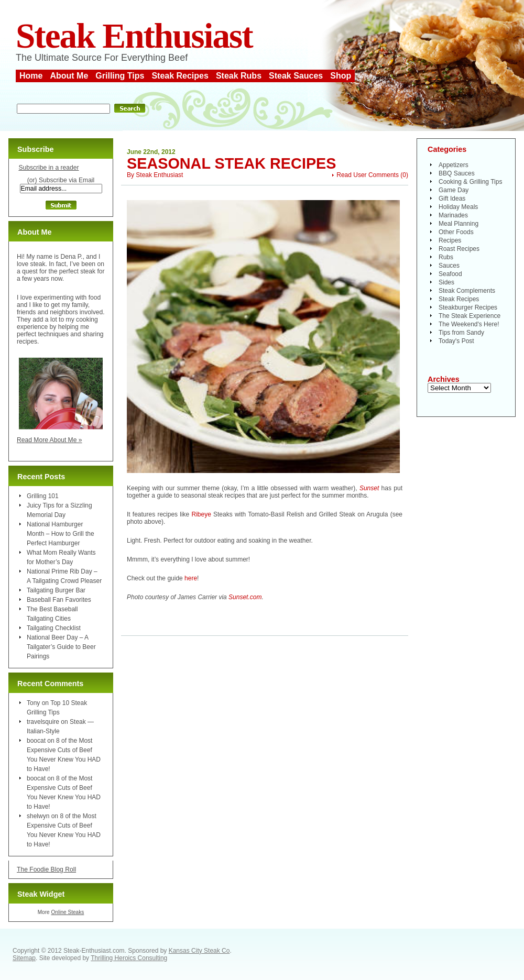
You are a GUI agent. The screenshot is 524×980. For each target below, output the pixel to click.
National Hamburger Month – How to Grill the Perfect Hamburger (61, 534)
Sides (446, 282)
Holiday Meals (458, 207)
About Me (69, 76)
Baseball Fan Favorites (59, 600)
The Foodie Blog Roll (46, 869)
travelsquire (43, 722)
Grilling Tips (120, 76)
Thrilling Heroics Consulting (129, 958)
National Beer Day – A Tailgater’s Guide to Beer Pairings (61, 647)
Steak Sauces (296, 76)
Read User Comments (368, 175)
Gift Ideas (452, 199)
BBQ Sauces (457, 173)
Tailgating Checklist (54, 628)
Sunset (369, 488)
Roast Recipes (459, 249)
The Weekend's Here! (469, 324)
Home (31, 76)
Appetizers (454, 165)
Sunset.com (245, 597)
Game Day (454, 190)
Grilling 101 (43, 496)
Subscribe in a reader (48, 168)
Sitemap (24, 958)
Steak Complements (467, 291)
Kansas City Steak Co (199, 951)
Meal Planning (458, 224)
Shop (341, 76)
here (191, 578)
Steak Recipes (180, 76)
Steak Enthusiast (134, 36)
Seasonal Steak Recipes (232, 163)
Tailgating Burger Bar (56, 590)
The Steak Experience (470, 316)
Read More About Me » (50, 440)
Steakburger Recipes (468, 307)
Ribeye (201, 514)
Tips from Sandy (461, 333)
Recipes (450, 240)
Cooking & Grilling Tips (470, 182)
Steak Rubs (239, 76)
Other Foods (456, 232)
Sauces (449, 266)
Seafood (450, 274)
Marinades (453, 215)
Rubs (446, 257)
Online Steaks (67, 912)
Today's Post (456, 341)
